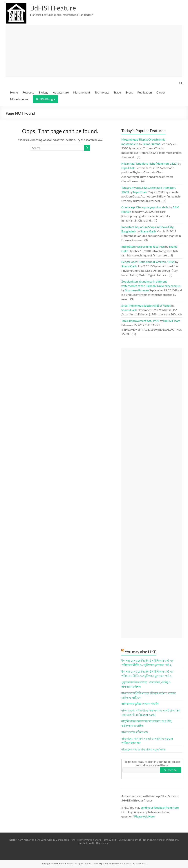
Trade (117, 92)
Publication (145, 92)
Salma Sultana (151, 144)
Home (14, 92)
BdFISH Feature (53, 8)
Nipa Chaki (128, 168)
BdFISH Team (172, 321)
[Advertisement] (94, 51)
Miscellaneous (19, 99)
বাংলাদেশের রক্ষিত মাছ (135, 732)
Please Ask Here (144, 816)
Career (161, 92)
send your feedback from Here (160, 807)
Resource (28, 92)
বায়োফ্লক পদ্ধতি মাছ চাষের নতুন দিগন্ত (143, 749)
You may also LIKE (141, 652)
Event (129, 92)
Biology (44, 92)
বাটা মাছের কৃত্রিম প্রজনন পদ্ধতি (140, 704)
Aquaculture (61, 92)
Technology (102, 92)
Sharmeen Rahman (137, 290)
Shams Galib (148, 231)
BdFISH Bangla (45, 99)
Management (82, 92)
